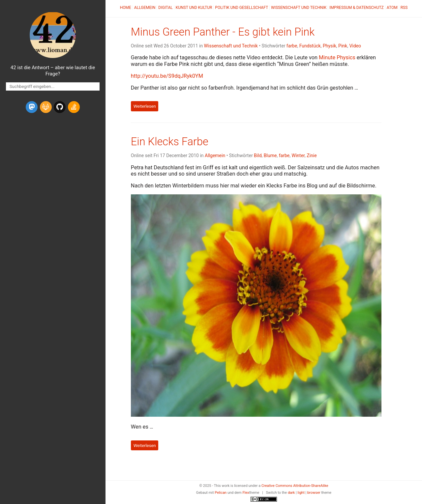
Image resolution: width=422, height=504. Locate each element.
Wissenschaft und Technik (299, 8)
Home (126, 8)
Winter (298, 155)
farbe (292, 46)
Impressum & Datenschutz (356, 8)
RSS (404, 8)
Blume (270, 155)
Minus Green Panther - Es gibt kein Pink (223, 32)
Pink (343, 46)
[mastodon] (32, 107)
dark (291, 493)
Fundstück (310, 46)
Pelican (221, 493)
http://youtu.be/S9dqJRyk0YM (167, 76)
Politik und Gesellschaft (241, 8)
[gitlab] (46, 107)
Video (355, 46)
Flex (246, 493)
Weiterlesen (145, 106)
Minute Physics (337, 57)
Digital (165, 8)
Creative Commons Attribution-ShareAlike (295, 486)
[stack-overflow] (74, 107)
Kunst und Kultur (194, 8)
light (301, 493)
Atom (392, 8)
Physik (330, 46)
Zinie (312, 155)
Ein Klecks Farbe (170, 142)
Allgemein (145, 8)
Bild (258, 155)
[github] (60, 107)
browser (314, 493)
